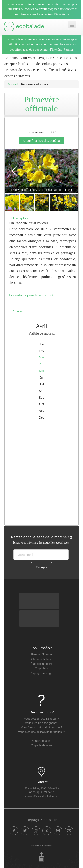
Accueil (13, 84)
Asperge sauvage (41, 673)
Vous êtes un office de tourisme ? (42, 728)
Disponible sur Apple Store (39, 614)
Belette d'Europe (41, 655)
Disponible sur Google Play (39, 596)
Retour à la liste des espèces (42, 141)
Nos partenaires (41, 741)
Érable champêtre (41, 664)
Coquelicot (42, 669)
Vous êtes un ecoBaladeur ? (42, 719)
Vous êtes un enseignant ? (41, 723)
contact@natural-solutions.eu (42, 796)
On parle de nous (41, 745)
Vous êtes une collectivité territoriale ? (41, 732)
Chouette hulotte (41, 659)
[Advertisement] (41, 475)
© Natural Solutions (41, 846)
